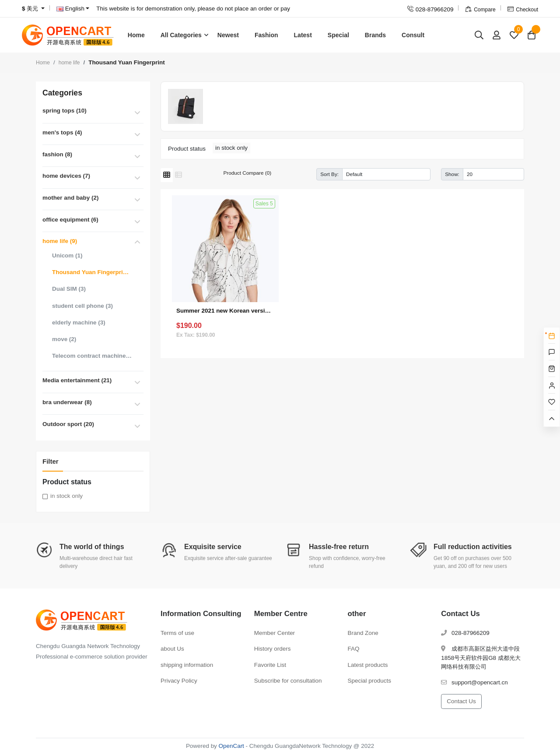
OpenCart (231, 746)
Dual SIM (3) (69, 289)
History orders (273, 649)
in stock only (66, 496)
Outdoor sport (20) (68, 424)
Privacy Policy (179, 681)
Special (338, 35)
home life (69, 63)
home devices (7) (66, 176)
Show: (452, 174)
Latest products (368, 665)
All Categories (181, 35)
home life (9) (60, 241)
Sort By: (329, 174)
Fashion (266, 35)
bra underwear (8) (67, 402)
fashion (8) (57, 154)
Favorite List (270, 665)
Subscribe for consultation (288, 681)
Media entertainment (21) (77, 380)
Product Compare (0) (247, 173)
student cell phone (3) (82, 306)
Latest (303, 35)
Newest (228, 35)
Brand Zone (363, 633)
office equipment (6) (70, 220)
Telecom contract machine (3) (92, 356)
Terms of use (177, 633)
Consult (413, 35)
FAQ (354, 649)
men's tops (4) (62, 132)
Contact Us (461, 701)
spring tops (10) (65, 111)
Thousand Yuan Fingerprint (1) (92, 272)
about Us (172, 649)
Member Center (275, 633)
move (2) (64, 339)
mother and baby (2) (70, 198)
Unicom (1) (67, 255)
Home (136, 35)
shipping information (187, 665)
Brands (375, 35)
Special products (369, 681)
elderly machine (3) (79, 322)
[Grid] (167, 175)
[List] (178, 175)
